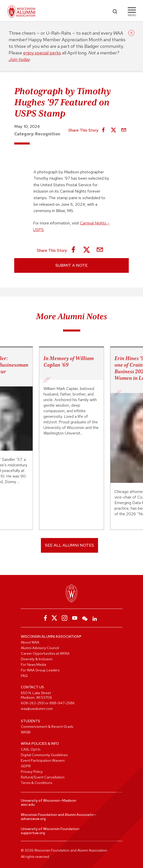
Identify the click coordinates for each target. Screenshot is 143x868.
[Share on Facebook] (103, 130)
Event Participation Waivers (43, 760)
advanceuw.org (33, 819)
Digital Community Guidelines (44, 755)
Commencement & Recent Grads (47, 727)
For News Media (34, 665)
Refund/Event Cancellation (43, 777)
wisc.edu (28, 804)
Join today (19, 59)
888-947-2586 (62, 703)
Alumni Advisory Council (40, 648)
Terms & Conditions (36, 783)
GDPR (26, 766)
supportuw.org (33, 833)
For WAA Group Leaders (40, 670)
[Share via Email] (124, 130)
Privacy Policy (32, 772)
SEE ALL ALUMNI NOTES (69, 545)
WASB (26, 732)
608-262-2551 (33, 703)
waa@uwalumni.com (37, 709)
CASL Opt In (31, 749)
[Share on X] (114, 130)
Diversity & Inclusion (37, 659)
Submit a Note (71, 265)
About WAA (30, 642)
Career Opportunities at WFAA (45, 653)
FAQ (24, 676)
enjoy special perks (42, 53)
